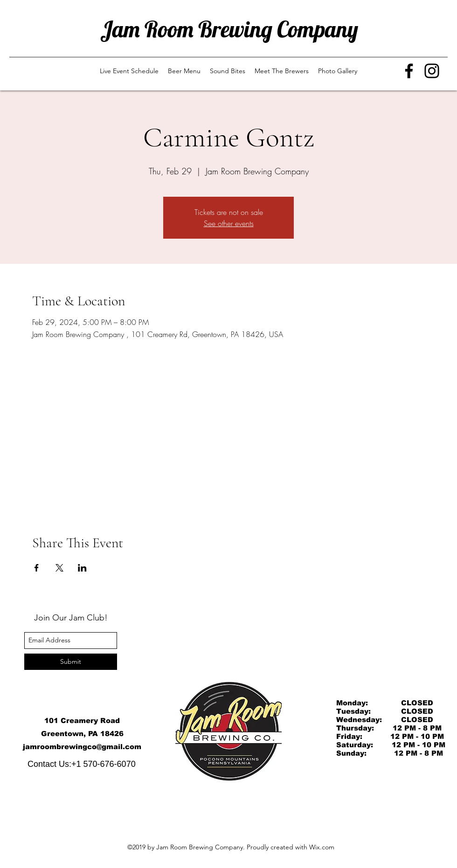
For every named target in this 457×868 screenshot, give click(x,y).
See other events (229, 223)
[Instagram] (432, 71)
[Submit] (71, 662)
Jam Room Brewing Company (229, 29)
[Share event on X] (59, 568)
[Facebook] (409, 71)
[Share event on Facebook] (37, 568)
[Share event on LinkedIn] (82, 568)
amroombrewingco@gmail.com (83, 747)
